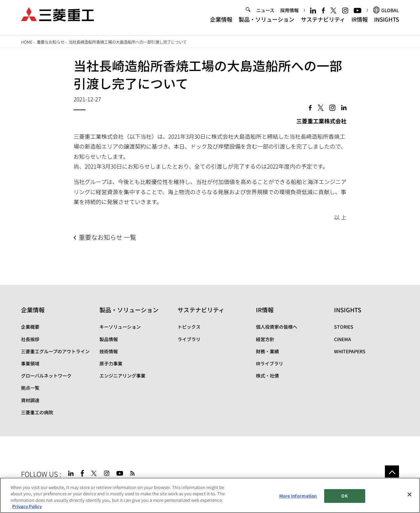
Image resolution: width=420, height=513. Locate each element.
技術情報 (109, 351)
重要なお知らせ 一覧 (107, 237)
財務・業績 (267, 351)
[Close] (409, 495)
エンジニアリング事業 (122, 376)
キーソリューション (120, 327)
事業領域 (30, 363)
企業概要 (30, 327)
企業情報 (221, 22)
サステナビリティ (323, 22)
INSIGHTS (387, 22)
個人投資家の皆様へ (277, 327)
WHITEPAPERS (350, 351)
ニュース (265, 14)
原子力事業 (111, 363)
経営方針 (265, 339)
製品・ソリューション (266, 22)
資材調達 (30, 400)
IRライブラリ (270, 363)
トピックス (189, 327)
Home (27, 42)
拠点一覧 (30, 388)
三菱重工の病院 (37, 412)
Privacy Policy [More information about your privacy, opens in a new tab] (27, 507)
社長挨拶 (30, 339)
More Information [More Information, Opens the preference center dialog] (298, 496)
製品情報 (109, 339)
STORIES (344, 327)
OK (344, 496)
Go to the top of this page (392, 472)
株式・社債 (267, 376)
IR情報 (360, 22)
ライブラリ (189, 339)
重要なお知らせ (51, 42)
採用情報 (289, 14)
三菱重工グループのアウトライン (55, 351)
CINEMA (343, 339)
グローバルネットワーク (46, 376)
